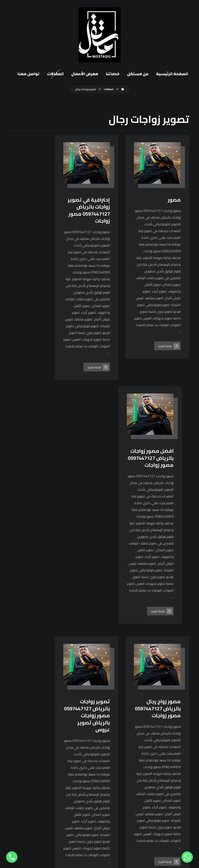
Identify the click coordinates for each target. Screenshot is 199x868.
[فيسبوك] (150, 766)
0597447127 (84, 798)
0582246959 (84, 804)
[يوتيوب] (129, 766)
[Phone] (12, 857)
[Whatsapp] (187, 857)
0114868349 (84, 811)
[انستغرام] (140, 766)
